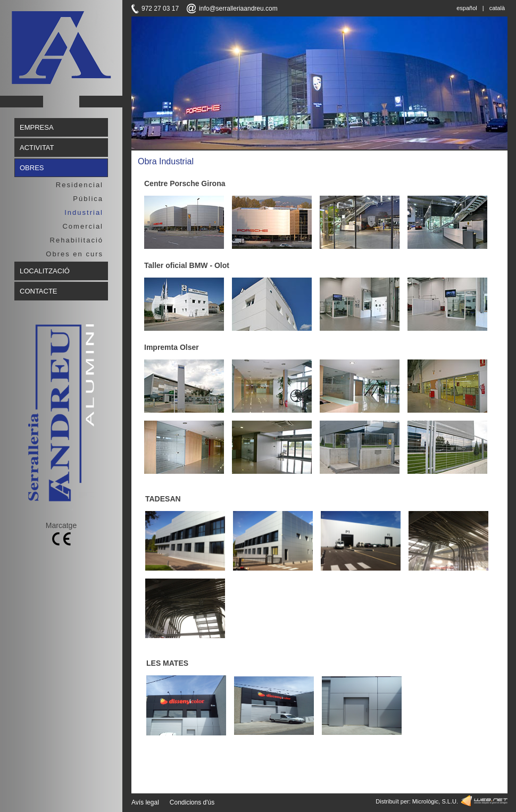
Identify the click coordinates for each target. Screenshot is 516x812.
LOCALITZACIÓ (45, 271)
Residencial (80, 185)
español (467, 8)
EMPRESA (37, 127)
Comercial (83, 226)
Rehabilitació (77, 240)
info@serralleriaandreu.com (238, 9)
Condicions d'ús (192, 802)
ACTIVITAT (37, 148)
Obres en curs (74, 254)
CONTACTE (39, 291)
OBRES (32, 168)
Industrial (84, 212)
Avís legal (145, 802)
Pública (88, 199)
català (497, 8)
